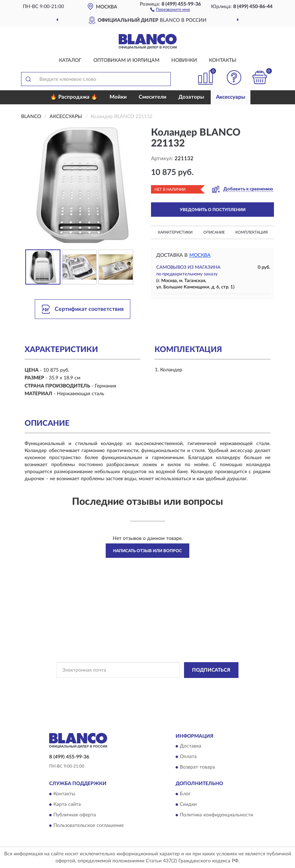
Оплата (188, 757)
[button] (170, 9)
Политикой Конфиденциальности (182, 686)
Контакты (223, 60)
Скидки (188, 804)
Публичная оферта (75, 815)
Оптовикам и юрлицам (126, 60)
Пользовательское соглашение (88, 825)
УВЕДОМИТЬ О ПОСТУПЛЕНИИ (213, 210)
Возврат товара (197, 768)
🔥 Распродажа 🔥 (74, 97)
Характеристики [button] (175, 232)
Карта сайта (67, 804)
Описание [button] (214, 232)
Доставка (191, 746)
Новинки (184, 60)
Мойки (118, 97)
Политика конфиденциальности (217, 815)
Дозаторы (191, 97)
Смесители (153, 97)
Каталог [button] (70, 60)
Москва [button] (200, 255)
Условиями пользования (140, 692)
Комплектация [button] (251, 232)
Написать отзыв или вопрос (147, 551)
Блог (185, 794)
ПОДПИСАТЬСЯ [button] (211, 670)
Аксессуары (231, 97)
